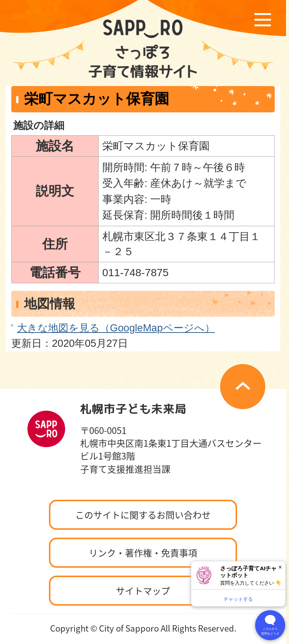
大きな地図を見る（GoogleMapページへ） (116, 328)
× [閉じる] (280, 567)
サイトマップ (143, 591)
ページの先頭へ (243, 387)
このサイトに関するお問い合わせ (143, 515)
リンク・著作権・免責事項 (143, 553)
